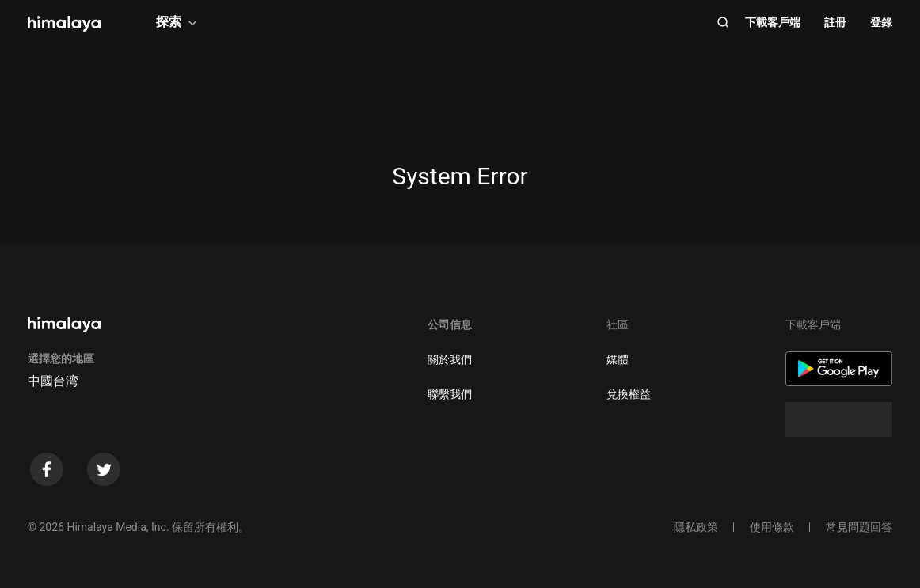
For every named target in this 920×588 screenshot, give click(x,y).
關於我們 (450, 359)
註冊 (835, 22)
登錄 (881, 22)
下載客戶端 (773, 22)
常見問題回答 (859, 527)
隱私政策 (696, 527)
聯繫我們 (450, 394)
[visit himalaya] (64, 24)
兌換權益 (629, 394)
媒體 (618, 359)
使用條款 (772, 527)
